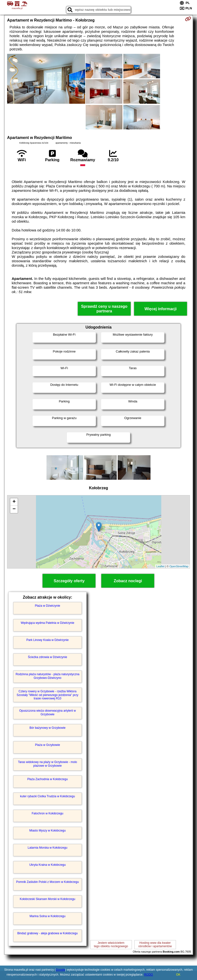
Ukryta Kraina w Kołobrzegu (48, 865)
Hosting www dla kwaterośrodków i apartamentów (155, 945)
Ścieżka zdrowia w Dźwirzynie (47, 657)
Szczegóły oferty (69, 581)
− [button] (14, 509)
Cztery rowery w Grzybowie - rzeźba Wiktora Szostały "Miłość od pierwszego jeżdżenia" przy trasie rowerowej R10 (47, 695)
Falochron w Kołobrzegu (47, 813)
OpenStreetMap (179, 566)
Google (60, 970)
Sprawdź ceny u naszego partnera (104, 309)
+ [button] (14, 502)
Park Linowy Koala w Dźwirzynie (48, 640)
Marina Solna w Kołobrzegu (48, 916)
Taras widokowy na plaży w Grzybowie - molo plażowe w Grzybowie (47, 764)
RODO (149, 975)
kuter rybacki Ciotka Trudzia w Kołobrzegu (47, 796)
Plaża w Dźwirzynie (47, 606)
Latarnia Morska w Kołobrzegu (47, 848)
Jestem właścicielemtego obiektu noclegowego (111, 945)
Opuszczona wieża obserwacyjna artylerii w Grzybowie (47, 712)
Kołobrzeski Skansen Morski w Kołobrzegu (48, 899)
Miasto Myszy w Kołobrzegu (48, 831)
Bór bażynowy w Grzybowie (47, 728)
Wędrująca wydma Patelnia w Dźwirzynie (48, 623)
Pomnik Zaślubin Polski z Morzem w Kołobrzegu (47, 882)
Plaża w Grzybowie (47, 745)
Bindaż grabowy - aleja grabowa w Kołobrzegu (48, 933)
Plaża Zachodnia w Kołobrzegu (47, 779)
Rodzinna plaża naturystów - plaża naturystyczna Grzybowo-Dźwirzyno (48, 676)
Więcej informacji (160, 309)
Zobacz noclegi (128, 581)
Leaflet (160, 566)
